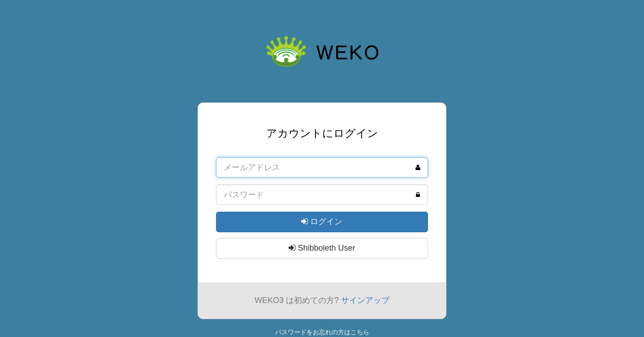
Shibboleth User (322, 248)
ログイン (322, 222)
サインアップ (365, 300)
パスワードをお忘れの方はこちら (322, 332)
